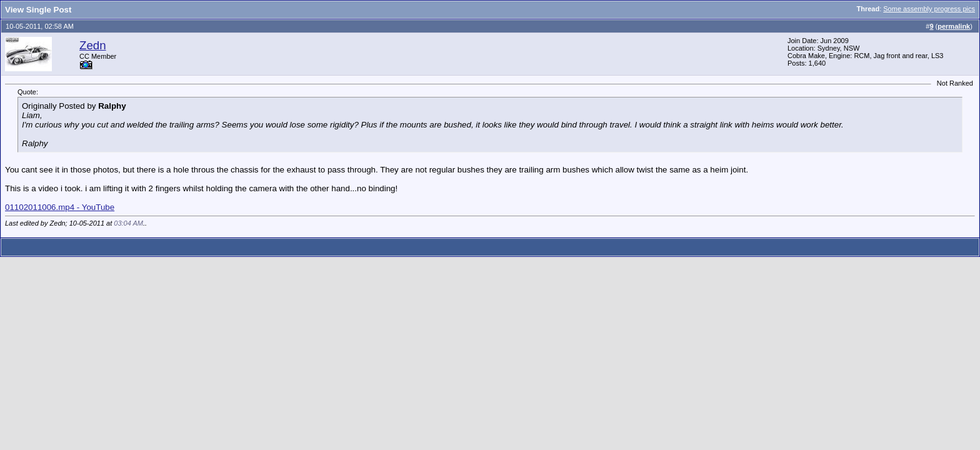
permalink (954, 26)
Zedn (93, 45)
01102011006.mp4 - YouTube (60, 207)
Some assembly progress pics (929, 9)
